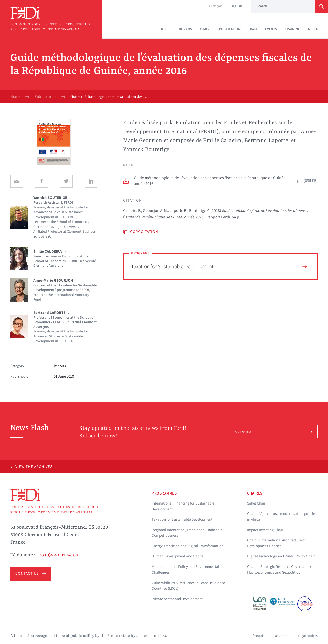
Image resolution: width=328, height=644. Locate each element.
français (259, 636)
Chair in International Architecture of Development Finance (276, 543)
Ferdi (162, 29)
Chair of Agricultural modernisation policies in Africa (282, 517)
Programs (183, 29)
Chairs (206, 29)
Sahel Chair (256, 503)
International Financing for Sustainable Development (183, 506)
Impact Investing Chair (265, 530)
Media (313, 29)
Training (293, 29)
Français (216, 6)
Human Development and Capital (178, 556)
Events (271, 29)
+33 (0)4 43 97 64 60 (58, 555)
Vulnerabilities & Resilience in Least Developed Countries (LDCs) (188, 586)
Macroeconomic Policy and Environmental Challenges (185, 570)
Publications (231, 29)
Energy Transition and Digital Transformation (188, 546)
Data (254, 29)
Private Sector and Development (177, 599)
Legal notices (308, 636)
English (236, 6)
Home (15, 97)
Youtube (281, 636)
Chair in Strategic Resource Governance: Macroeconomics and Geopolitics (279, 570)
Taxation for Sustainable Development (219, 266)
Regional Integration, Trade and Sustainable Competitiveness (187, 533)
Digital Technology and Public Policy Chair (281, 556)
